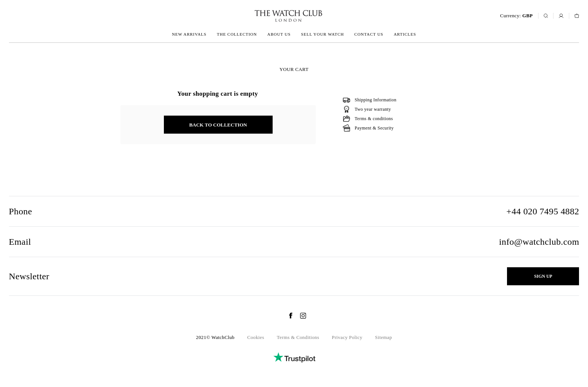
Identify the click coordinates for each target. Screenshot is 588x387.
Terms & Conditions (298, 337)
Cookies (256, 337)
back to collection (218, 125)
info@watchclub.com (539, 242)
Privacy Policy (347, 337)
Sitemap (383, 337)
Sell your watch (322, 34)
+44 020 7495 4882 (543, 211)
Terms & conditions (374, 119)
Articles (405, 34)
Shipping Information (376, 100)
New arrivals (189, 34)
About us (279, 34)
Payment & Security (374, 128)
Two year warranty (373, 109)
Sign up (543, 276)
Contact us (369, 34)
